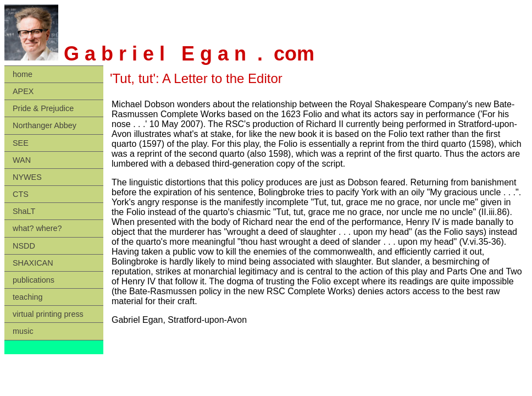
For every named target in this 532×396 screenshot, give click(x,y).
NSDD (24, 246)
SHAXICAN (33, 263)
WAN (22, 160)
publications (34, 280)
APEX (23, 91)
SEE (21, 143)
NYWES (27, 177)
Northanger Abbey (45, 125)
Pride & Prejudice (43, 108)
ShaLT (24, 211)
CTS (21, 194)
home (23, 74)
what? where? (37, 228)
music (23, 331)
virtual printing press (48, 314)
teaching (27, 297)
